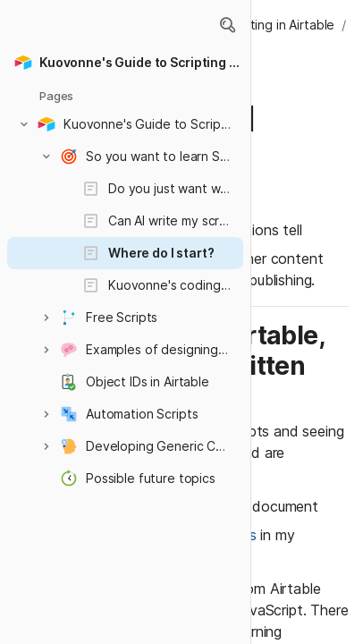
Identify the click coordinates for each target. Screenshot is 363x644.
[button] (227, 25)
